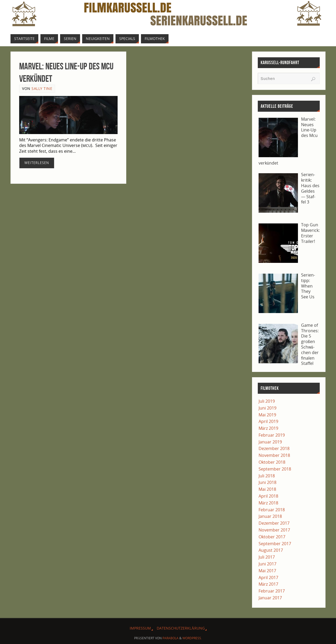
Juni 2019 (267, 408)
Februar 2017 (272, 591)
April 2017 (268, 577)
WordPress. (192, 638)
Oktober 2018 (272, 462)
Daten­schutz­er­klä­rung (181, 628)
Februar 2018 (272, 510)
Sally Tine (42, 88)
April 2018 (268, 496)
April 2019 (268, 421)
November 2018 (274, 455)
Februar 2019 (272, 435)
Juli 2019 (267, 401)
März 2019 (268, 428)
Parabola (170, 638)
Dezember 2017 (274, 523)
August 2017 (271, 550)
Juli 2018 (267, 476)
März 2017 (268, 584)
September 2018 (275, 469)
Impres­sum (140, 628)
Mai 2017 (267, 571)
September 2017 (275, 544)
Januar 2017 (270, 598)
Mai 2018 (267, 489)
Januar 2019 (270, 442)
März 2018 (268, 503)
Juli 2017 (267, 557)
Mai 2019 (267, 415)
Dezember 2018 (274, 448)
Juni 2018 (267, 482)
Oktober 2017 (272, 537)
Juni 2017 (267, 564)
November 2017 (274, 530)
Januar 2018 (270, 516)
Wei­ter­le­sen (37, 163)
